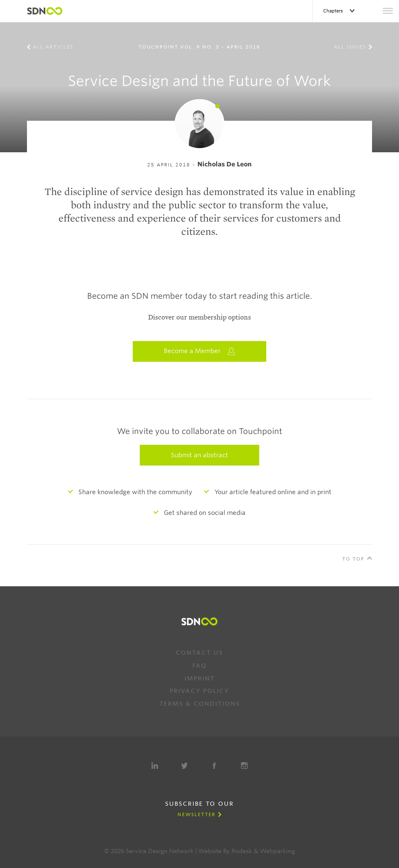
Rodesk (242, 851)
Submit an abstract (199, 455)
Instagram (244, 766)
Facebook (214, 766)
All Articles (53, 47)
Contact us (199, 653)
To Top (353, 559)
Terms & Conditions (200, 704)
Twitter (185, 766)
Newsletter (197, 814)
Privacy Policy (199, 691)
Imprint (200, 678)
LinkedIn (155, 766)
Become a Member (199, 351)
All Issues (350, 47)
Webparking (277, 851)
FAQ (200, 666)
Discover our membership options (199, 317)
